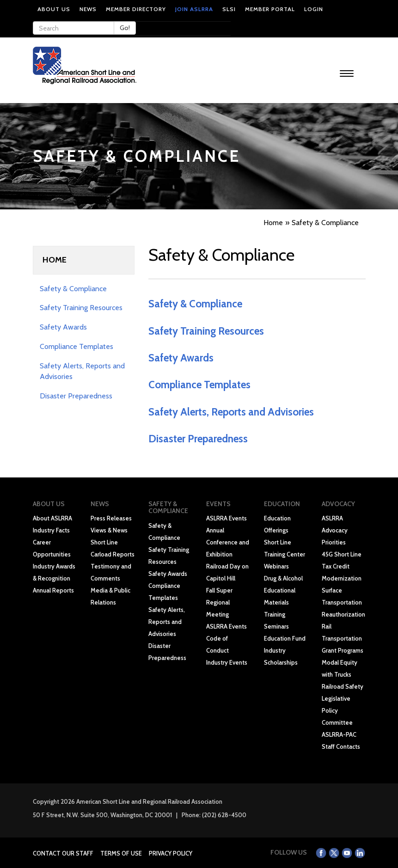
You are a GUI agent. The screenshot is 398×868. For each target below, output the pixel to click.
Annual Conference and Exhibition (228, 542)
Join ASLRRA (194, 9)
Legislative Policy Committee (337, 710)
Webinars (276, 566)
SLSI (229, 9)
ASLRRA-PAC (339, 734)
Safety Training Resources (81, 308)
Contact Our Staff (63, 853)
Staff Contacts (341, 746)
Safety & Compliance (73, 289)
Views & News (109, 530)
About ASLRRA (52, 518)
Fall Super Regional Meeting (219, 602)
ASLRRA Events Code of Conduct (227, 638)
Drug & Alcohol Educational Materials (283, 590)
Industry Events (227, 662)
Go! (125, 28)
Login (314, 9)
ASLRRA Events (227, 518)
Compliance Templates (77, 346)
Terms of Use (121, 853)
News (88, 9)
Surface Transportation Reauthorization (343, 602)
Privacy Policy (171, 853)
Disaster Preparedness (76, 396)
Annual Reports (53, 590)
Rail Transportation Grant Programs (343, 638)
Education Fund (285, 638)
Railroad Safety (343, 686)
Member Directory (136, 9)
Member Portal (270, 9)
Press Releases (111, 518)
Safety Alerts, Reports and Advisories (231, 412)
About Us (54, 9)
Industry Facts (51, 530)
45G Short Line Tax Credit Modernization (342, 566)
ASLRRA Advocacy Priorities (335, 530)
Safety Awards (63, 327)
